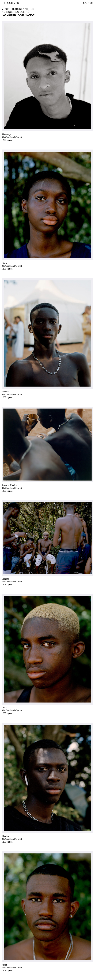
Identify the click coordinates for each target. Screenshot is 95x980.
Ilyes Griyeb (10, 3)
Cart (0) (88, 3)
